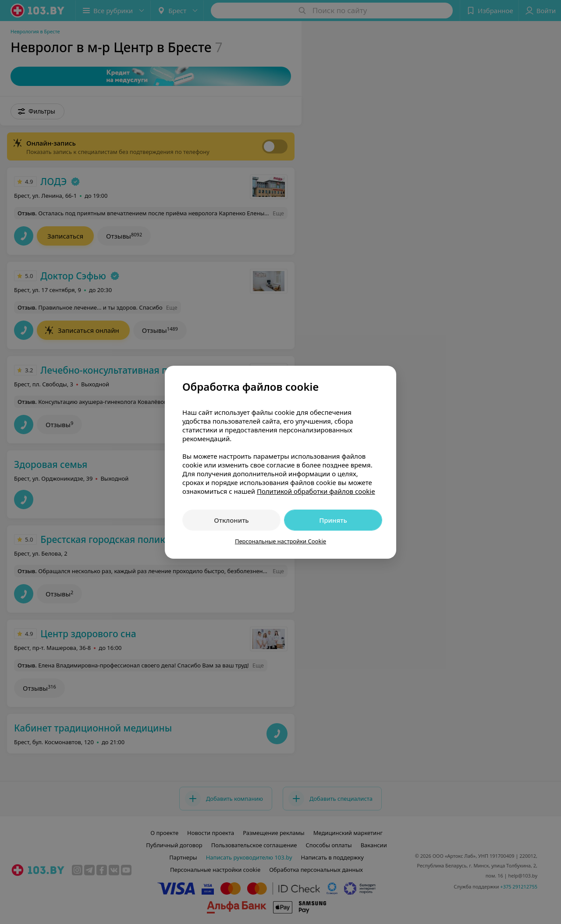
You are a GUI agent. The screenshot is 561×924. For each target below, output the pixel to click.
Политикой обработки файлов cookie (316, 491)
